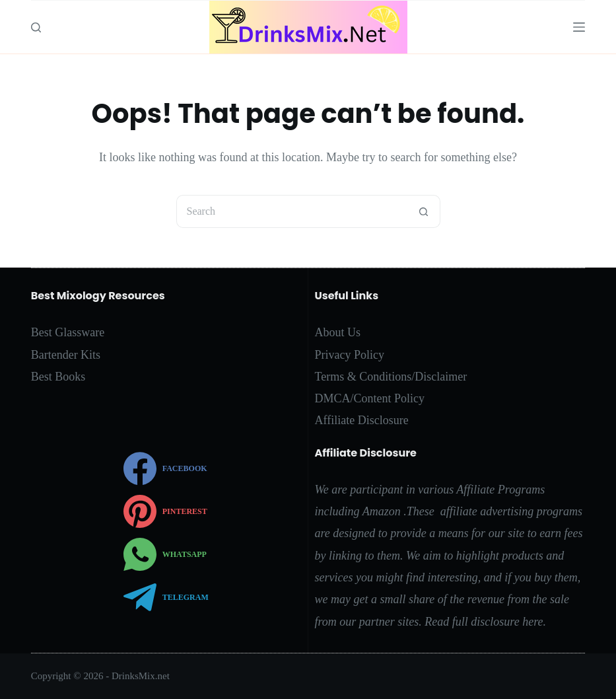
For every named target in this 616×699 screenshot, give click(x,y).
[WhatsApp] (166, 554)
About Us (338, 332)
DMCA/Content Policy (370, 398)
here (532, 622)
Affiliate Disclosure (362, 420)
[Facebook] (166, 468)
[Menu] (579, 27)
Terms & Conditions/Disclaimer (391, 377)
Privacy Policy (350, 355)
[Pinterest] (166, 511)
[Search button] (424, 211)
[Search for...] (292, 211)
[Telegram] (166, 597)
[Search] (36, 27)
